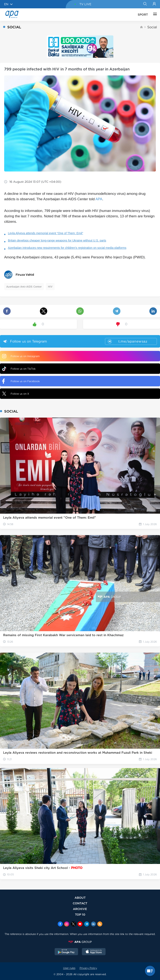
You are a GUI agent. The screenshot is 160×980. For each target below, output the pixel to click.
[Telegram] (87, 924)
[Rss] (100, 924)
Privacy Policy (88, 968)
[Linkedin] (93, 924)
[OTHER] (154, 15)
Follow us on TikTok (19, 369)
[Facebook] (60, 924)
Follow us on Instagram (21, 356)
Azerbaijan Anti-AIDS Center (24, 287)
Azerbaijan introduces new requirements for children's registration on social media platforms (67, 248)
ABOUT (80, 898)
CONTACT (80, 903)
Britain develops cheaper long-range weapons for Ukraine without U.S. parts (57, 240)
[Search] (145, 4)
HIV (50, 287)
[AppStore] (94, 952)
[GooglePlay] (66, 952)
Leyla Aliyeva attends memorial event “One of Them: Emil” (46, 233)
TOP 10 (80, 914)
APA (99, 199)
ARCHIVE (80, 909)
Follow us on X (16, 394)
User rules (69, 968)
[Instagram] (67, 924)
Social (152, 27)
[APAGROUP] (80, 942)
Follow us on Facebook (21, 381)
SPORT (143, 15)
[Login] (154, 4)
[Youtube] (80, 924)
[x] (73, 924)
